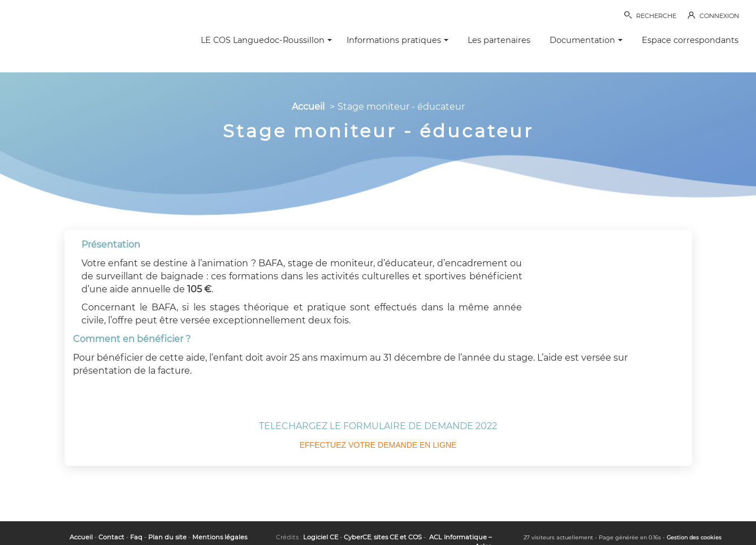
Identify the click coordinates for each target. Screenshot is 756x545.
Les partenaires (499, 40)
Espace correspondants (690, 40)
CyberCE (357, 537)
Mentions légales (220, 537)
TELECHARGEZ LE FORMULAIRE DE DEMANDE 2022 (378, 426)
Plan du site (167, 537)
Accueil (308, 107)
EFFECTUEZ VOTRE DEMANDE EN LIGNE (378, 445)
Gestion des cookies (694, 537)
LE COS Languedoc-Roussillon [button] (266, 40)
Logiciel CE (321, 537)
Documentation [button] (586, 40)
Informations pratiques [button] (398, 40)
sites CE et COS (398, 537)
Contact (111, 537)
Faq (136, 537)
